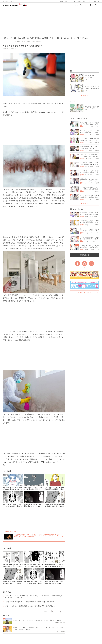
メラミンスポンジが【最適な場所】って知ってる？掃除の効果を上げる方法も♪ (30, 606)
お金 (19, 38)
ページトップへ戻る (85, 293)
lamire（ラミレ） (16, 49)
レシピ (70, 1)
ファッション (65, 38)
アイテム (38, 38)
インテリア (30, 38)
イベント (52, 38)
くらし (66, 1)
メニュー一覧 (96, 1)
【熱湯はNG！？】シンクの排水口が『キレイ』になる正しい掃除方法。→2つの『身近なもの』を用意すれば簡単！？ (34, 597)
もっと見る (85, 95)
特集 (71, 71)
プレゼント (89, 1)
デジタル (85, 38)
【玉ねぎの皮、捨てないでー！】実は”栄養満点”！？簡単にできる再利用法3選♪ (30, 602)
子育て (62, 1)
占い (84, 1)
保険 (24, 38)
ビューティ (75, 1)
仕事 (15, 38)
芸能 (58, 38)
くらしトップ (8, 38)
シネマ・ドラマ (76, 38)
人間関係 (45, 38)
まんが (81, 1)
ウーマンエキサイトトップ (80, 5)
